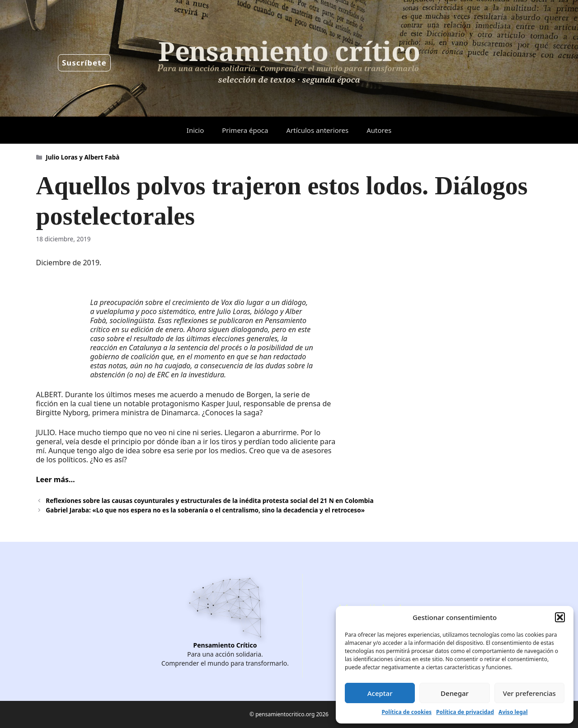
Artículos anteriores (317, 130)
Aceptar (380, 693)
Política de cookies (406, 712)
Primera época (245, 130)
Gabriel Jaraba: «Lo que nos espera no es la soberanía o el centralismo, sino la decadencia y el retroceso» (205, 510)
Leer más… (56, 479)
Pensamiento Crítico (225, 645)
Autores (379, 130)
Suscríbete (84, 63)
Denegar (455, 693)
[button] (560, 617)
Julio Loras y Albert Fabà (82, 157)
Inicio (195, 130)
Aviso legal (513, 712)
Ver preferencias (529, 693)
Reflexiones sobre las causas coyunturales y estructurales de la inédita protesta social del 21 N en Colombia (209, 500)
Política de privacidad (465, 712)
